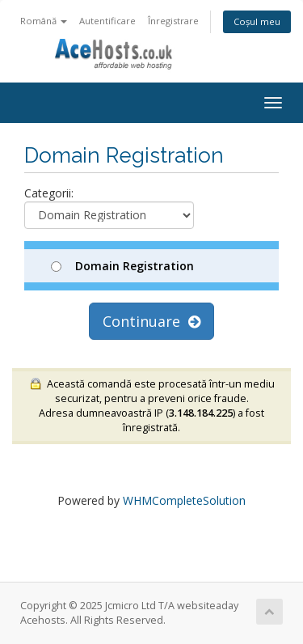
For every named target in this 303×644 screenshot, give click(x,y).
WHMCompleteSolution (184, 500)
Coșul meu (257, 21)
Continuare (151, 321)
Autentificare (107, 21)
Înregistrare (173, 21)
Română (44, 21)
